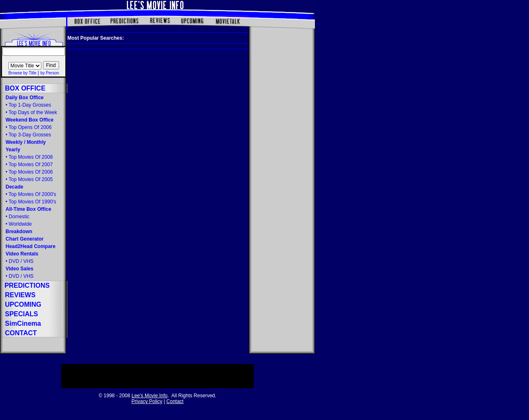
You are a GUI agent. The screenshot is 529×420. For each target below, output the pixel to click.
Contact (175, 401)
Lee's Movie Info (149, 396)
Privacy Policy (147, 401)
